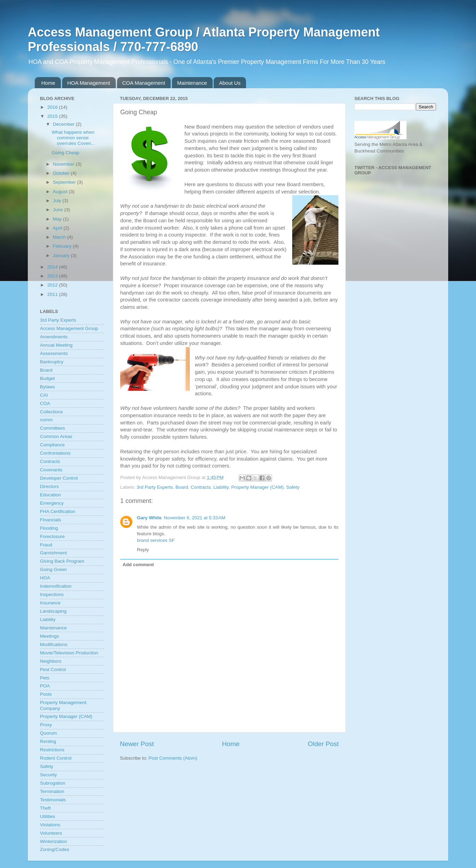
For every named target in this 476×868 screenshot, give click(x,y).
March (60, 237)
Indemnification (56, 586)
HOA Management (89, 83)
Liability (221, 487)
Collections (51, 412)
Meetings (50, 636)
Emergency (52, 503)
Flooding (49, 528)
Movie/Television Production (69, 653)
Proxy (46, 725)
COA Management (144, 83)
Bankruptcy (52, 362)
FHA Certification (58, 511)
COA (45, 403)
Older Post (323, 744)
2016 (53, 107)
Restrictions (52, 750)
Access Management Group (69, 328)
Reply (143, 550)
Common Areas (56, 436)
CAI (44, 395)
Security (48, 775)
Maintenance (192, 83)
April (58, 228)
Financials (51, 520)
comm (46, 420)
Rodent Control (56, 758)
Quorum (48, 733)
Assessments (54, 353)
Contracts (201, 487)
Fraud (46, 545)
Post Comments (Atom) (173, 758)
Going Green (53, 569)
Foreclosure (52, 536)
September (65, 182)
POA (45, 686)
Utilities (48, 816)
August (61, 192)
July (58, 201)
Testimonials (53, 800)
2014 (53, 267)
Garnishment (53, 553)
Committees (52, 428)
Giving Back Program (62, 561)
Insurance (50, 603)
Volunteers (51, 833)
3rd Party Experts (155, 487)
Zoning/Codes (55, 849)
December (64, 124)
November (64, 164)
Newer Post (137, 744)
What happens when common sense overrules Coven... (73, 138)
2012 (53, 285)
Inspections (52, 594)
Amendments (54, 337)
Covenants (51, 470)
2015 (53, 116)
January (62, 255)
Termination (52, 791)
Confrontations (55, 453)
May (58, 219)
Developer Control (59, 478)
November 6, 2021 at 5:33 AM (194, 518)
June (59, 210)
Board (182, 487)
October (62, 173)
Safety (293, 487)
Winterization (54, 841)
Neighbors (51, 661)
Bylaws (47, 387)
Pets (45, 678)
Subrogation (53, 783)
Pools (46, 694)
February (63, 246)
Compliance (52, 445)
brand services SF (156, 540)
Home (48, 83)
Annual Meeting (56, 345)
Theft (45, 808)
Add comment (138, 565)
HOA (45, 578)
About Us (230, 83)
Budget (47, 378)
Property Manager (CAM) (258, 487)
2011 (53, 294)
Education (50, 495)
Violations (50, 825)
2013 (53, 276)
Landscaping (53, 611)
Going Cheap (66, 153)
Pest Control (53, 669)
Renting (48, 741)
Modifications (54, 644)
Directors (49, 486)
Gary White (149, 518)
